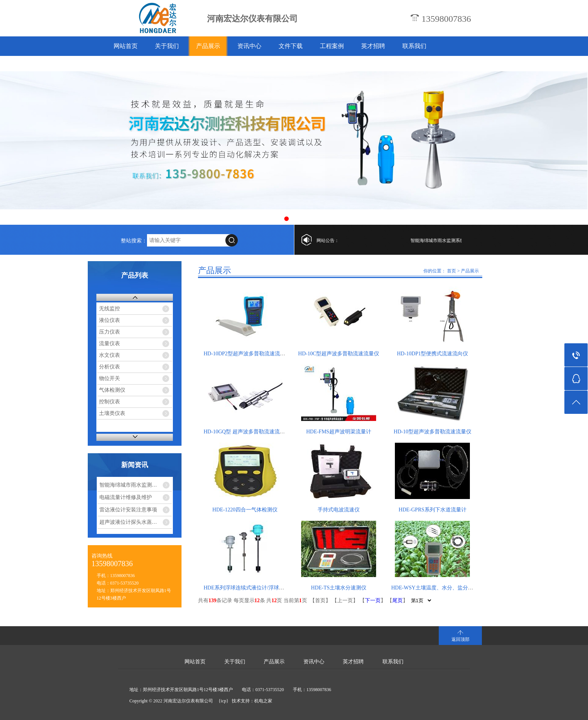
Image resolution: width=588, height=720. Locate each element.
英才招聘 (373, 46)
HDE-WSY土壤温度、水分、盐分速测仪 (437, 588)
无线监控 (109, 309)
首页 (451, 271)
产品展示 (208, 46)
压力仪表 (109, 332)
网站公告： (328, 241)
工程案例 (332, 46)
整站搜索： (134, 241)
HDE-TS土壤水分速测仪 (339, 588)
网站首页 (126, 46)
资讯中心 (249, 46)
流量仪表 (109, 343)
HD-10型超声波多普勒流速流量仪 (433, 432)
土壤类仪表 (112, 413)
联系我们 (414, 46)
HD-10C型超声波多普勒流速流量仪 (339, 354)
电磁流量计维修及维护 (126, 497)
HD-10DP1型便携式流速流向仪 (432, 354)
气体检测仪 (112, 390)
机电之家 (263, 701)
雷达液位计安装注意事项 (128, 510)
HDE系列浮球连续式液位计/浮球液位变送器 (254, 588)
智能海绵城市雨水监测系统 (448, 241)
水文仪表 (109, 355)
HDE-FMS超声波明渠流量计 (338, 432)
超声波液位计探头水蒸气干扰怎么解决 (136, 522)
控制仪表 (109, 402)
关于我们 (167, 46)
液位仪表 (109, 320)
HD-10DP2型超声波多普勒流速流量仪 (247, 354)
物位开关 (109, 378)
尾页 (397, 601)
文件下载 (291, 46)
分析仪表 (109, 367)
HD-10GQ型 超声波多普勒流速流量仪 (247, 432)
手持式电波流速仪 (339, 510)
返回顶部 (460, 639)
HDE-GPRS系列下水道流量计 (432, 510)
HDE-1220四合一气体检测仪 (245, 510)
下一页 (373, 601)
